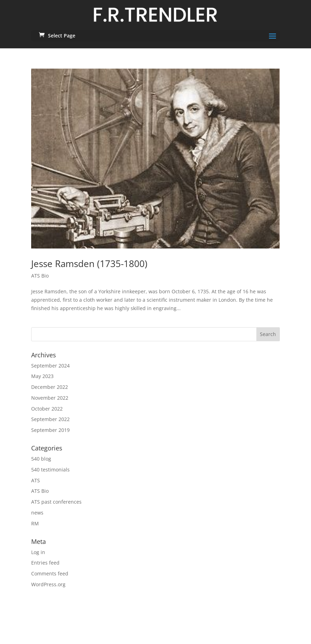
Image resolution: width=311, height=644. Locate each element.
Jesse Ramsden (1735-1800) (89, 264)
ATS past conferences (56, 502)
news (37, 513)
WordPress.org (48, 584)
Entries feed (45, 563)
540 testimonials (50, 470)
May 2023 (42, 376)
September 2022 (50, 419)
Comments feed (50, 573)
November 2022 (50, 398)
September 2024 (50, 366)
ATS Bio (40, 276)
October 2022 (47, 409)
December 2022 (50, 387)
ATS (36, 480)
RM (35, 523)
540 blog (41, 459)
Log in (38, 552)
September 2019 (50, 430)
